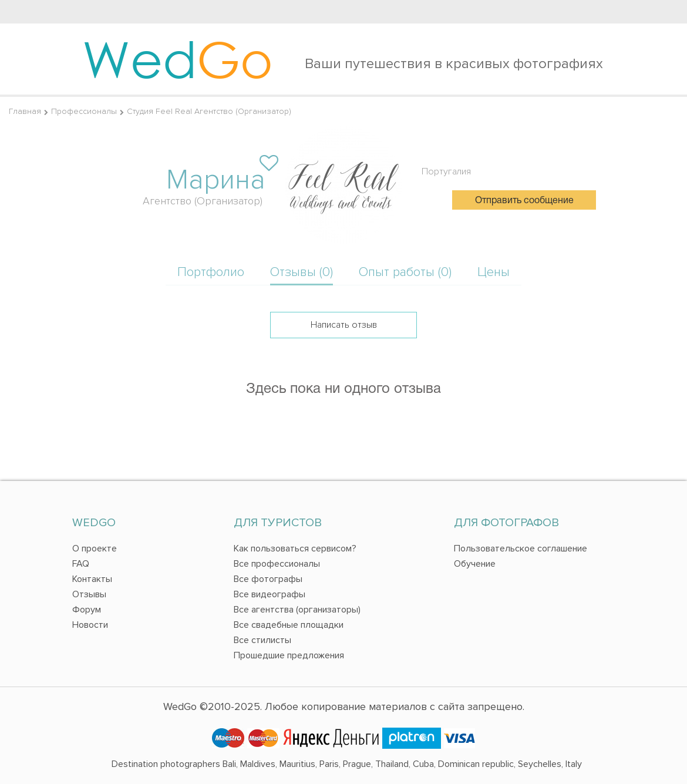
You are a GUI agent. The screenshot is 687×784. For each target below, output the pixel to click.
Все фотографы (268, 579)
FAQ (81, 564)
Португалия (446, 171)
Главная (25, 111)
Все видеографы (270, 594)
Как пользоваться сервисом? (295, 549)
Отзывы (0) (302, 272)
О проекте (95, 549)
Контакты (92, 579)
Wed (178, 59)
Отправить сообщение (524, 201)
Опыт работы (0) (405, 272)
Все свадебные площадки (289, 625)
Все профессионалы (277, 564)
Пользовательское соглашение (521, 549)
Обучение (475, 564)
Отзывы (89, 594)
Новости (90, 625)
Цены (494, 272)
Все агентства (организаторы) (297, 610)
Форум (87, 610)
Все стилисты (262, 640)
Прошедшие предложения (289, 655)
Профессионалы (84, 111)
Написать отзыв (344, 325)
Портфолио (211, 272)
